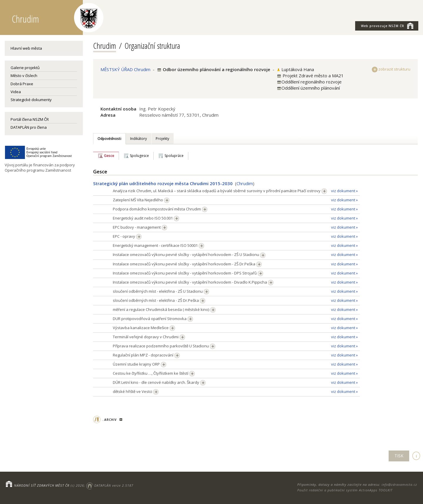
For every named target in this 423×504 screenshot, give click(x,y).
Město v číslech (24, 76)
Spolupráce (174, 156)
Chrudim (105, 46)
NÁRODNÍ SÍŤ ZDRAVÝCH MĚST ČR (42, 485)
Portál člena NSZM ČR (30, 119)
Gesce (109, 156)
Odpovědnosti (109, 139)
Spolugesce (139, 156)
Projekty (162, 139)
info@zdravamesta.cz (399, 484)
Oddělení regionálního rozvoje (312, 82)
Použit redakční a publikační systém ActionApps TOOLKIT (345, 490)
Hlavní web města (26, 48)
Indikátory (139, 139)
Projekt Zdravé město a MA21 (313, 76)
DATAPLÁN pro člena (29, 127)
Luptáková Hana (298, 69)
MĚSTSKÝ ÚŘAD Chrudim (125, 69)
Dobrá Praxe (22, 84)
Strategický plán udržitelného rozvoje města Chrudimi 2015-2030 (163, 183)
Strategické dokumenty (31, 100)
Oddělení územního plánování (311, 88)
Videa (16, 92)
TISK (399, 456)
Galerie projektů (25, 68)
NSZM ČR (387, 26)
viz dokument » (344, 191)
